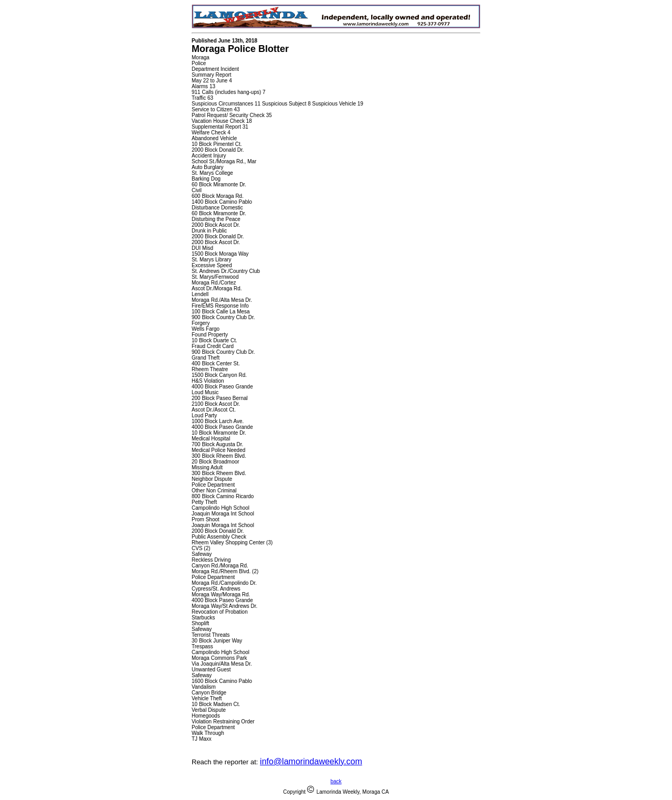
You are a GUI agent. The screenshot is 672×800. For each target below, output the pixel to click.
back (336, 781)
